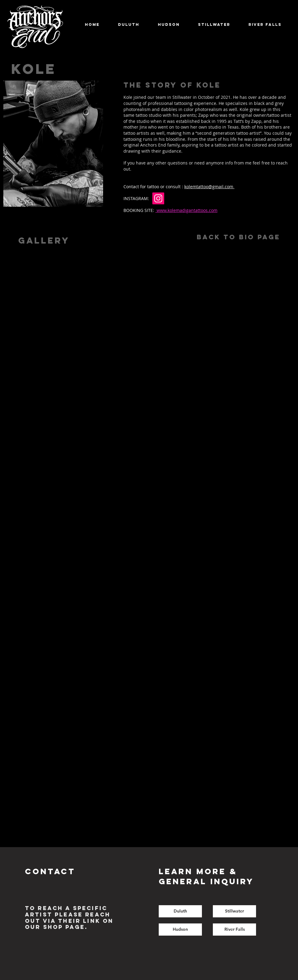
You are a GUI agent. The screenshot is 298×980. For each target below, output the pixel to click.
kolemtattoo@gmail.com (209, 187)
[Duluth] (180, 911)
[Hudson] (180, 930)
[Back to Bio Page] (238, 237)
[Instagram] (158, 198)
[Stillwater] (234, 911)
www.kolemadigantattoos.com (186, 210)
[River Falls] (234, 930)
